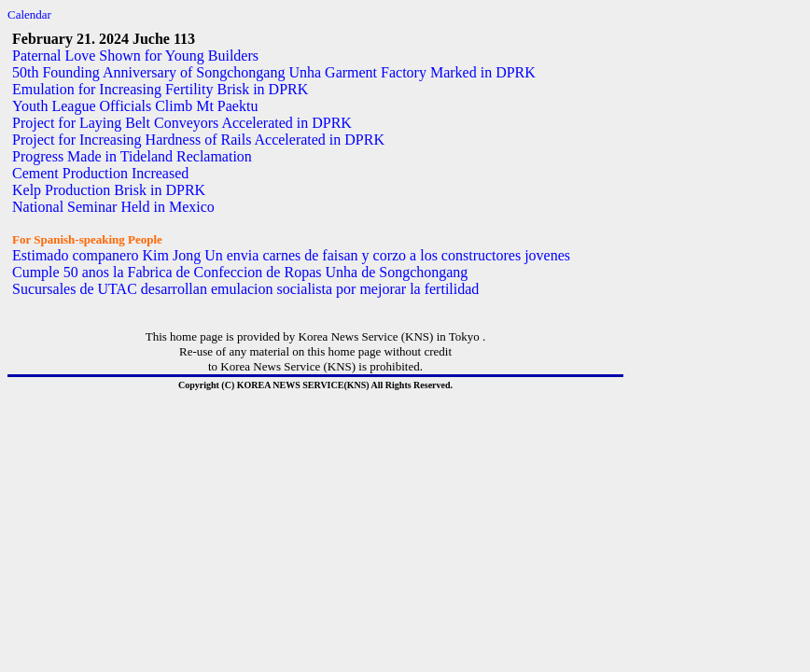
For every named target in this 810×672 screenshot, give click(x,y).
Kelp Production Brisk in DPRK (109, 190)
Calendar (29, 14)
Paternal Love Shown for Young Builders (135, 56)
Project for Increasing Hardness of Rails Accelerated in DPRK (198, 140)
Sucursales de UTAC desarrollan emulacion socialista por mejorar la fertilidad (245, 289)
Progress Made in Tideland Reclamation (132, 156)
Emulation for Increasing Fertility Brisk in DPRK (160, 89)
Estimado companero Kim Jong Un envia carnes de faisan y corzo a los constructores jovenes (291, 255)
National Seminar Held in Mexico (113, 207)
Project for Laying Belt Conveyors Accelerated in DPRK (182, 123)
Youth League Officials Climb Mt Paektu (135, 106)
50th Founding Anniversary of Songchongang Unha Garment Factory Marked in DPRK (274, 72)
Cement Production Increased (100, 173)
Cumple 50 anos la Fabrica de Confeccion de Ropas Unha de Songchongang (240, 272)
